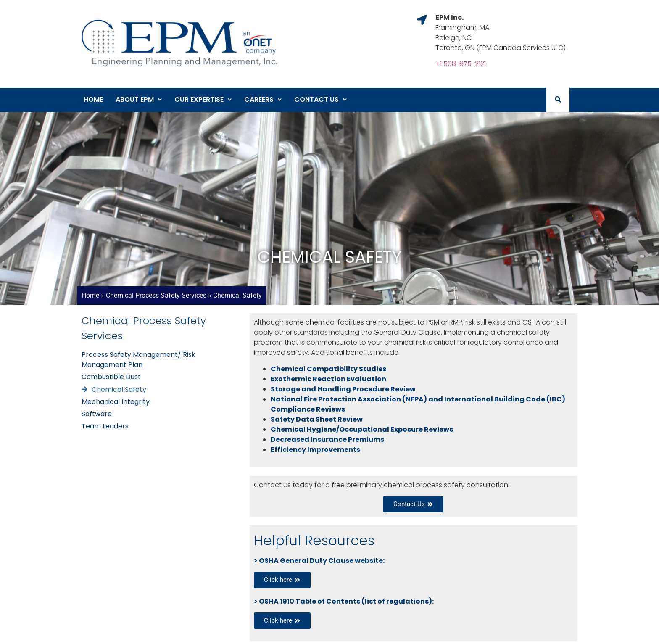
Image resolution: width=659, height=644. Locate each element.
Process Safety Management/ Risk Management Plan (138, 360)
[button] (139, 100)
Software (97, 414)
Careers (263, 99)
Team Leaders (105, 426)
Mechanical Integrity (116, 402)
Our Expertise (203, 99)
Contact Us (320, 99)
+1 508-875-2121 (461, 64)
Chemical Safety (119, 389)
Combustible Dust (111, 377)
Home (93, 99)
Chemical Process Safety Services (156, 295)
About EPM (139, 99)
